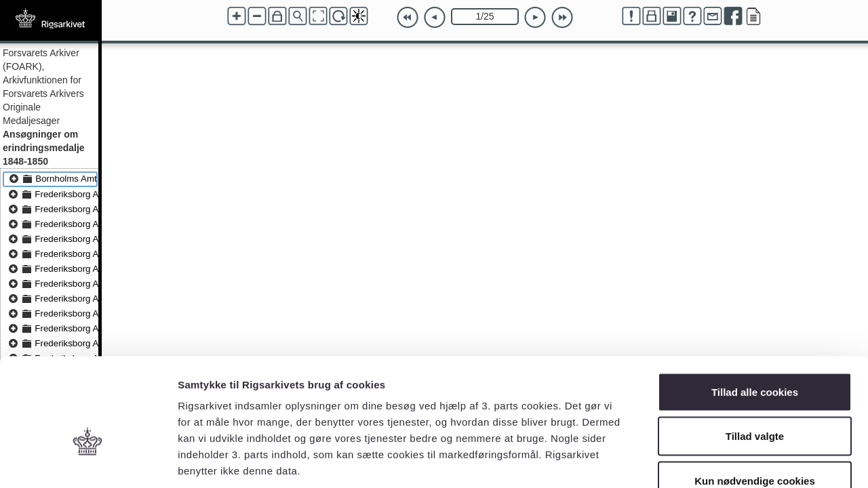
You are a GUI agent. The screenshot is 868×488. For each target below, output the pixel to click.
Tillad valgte (755, 355)
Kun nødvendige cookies (755, 399)
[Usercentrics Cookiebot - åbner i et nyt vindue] (88, 462)
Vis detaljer (705, 461)
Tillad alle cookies (755, 310)
